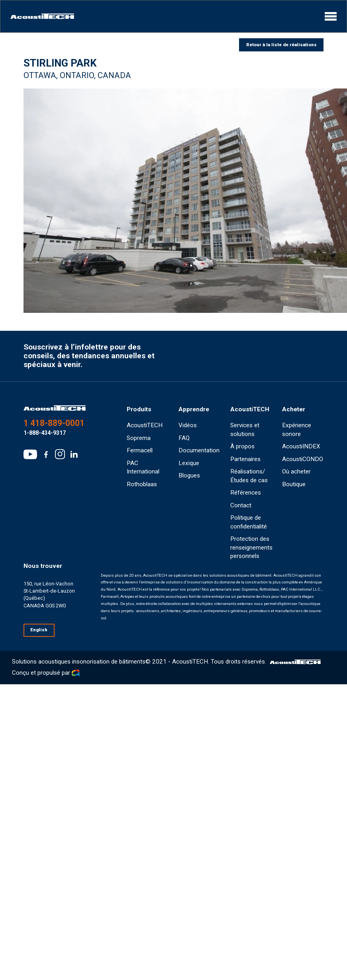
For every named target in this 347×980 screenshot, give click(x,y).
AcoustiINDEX (301, 446)
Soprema (139, 438)
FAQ (184, 438)
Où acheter (296, 471)
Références (246, 493)
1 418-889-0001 (54, 423)
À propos (242, 446)
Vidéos (188, 425)
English (39, 630)
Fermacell (140, 450)
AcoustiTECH (145, 425)
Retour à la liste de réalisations (281, 45)
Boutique (294, 484)
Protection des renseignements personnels (251, 547)
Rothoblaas (142, 484)
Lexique (189, 463)
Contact (241, 505)
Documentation (199, 450)
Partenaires (245, 459)
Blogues (189, 475)
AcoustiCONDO (303, 459)
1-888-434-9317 (45, 433)
